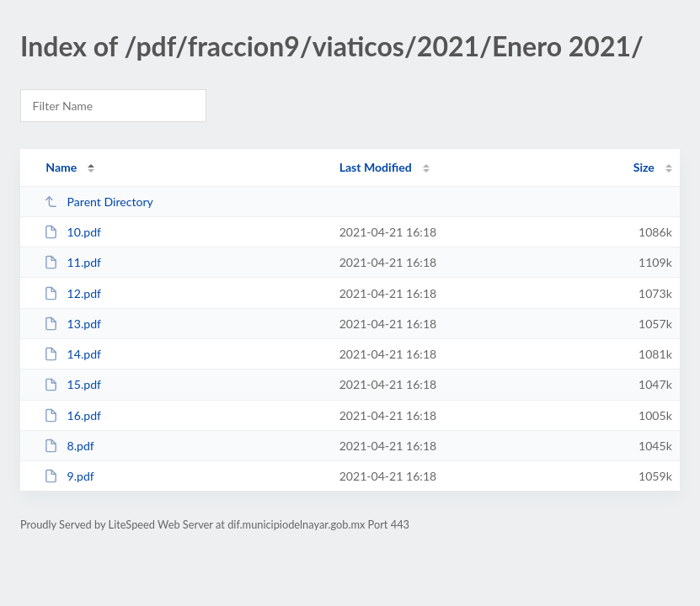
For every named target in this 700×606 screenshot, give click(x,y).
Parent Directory (99, 202)
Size (644, 167)
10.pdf (72, 232)
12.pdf (72, 293)
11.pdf (72, 262)
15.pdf (72, 384)
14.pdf (72, 354)
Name (61, 167)
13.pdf (72, 324)
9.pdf (69, 476)
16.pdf (72, 415)
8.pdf (69, 446)
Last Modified (376, 167)
